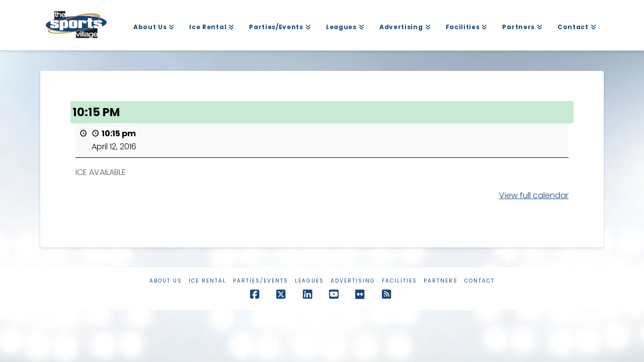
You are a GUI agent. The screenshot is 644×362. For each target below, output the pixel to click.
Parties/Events (261, 281)
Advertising (353, 281)
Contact (479, 281)
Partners (441, 281)
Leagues (309, 281)
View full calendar (534, 195)
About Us (166, 281)
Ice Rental (208, 281)
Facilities (399, 281)
